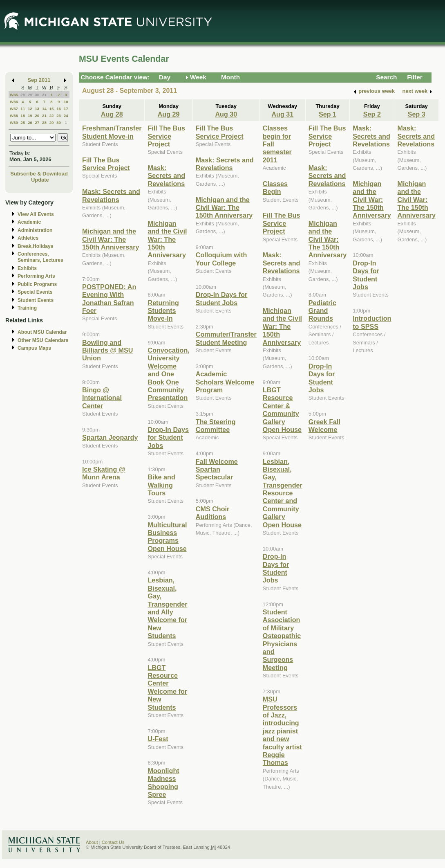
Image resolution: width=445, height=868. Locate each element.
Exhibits (27, 268)
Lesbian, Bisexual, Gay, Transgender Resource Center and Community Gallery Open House (283, 493)
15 (52, 109)
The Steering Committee (216, 426)
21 (44, 116)
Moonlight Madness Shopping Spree (163, 783)
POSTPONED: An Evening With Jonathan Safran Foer (109, 299)
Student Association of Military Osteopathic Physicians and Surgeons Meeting (282, 640)
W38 (14, 116)
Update (40, 180)
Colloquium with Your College (221, 259)
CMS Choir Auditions (213, 513)
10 (66, 102)
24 (66, 116)
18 (23, 116)
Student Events (36, 300)
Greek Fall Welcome (324, 426)
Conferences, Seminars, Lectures (40, 257)
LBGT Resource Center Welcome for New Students (167, 687)
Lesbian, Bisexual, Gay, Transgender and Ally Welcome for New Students (167, 608)
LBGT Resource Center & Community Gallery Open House (282, 410)
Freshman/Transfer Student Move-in (112, 132)
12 (30, 109)
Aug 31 (282, 114)
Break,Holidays (36, 246)
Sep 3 (417, 114)
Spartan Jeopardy (110, 437)
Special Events (35, 292)
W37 (14, 109)
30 (37, 95)
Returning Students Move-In (163, 311)
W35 (14, 95)
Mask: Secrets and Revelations (111, 195)
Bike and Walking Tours (161, 485)
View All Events (36, 214)
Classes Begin (275, 188)
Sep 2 (372, 114)
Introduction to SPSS (372, 322)
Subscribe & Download (39, 174)
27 (37, 123)
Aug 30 (226, 114)
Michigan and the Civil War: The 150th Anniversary (111, 239)
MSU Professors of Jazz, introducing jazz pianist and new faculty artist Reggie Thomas (282, 731)
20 (37, 116)
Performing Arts (36, 276)
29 (30, 95)
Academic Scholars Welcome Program (225, 382)
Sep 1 (328, 114)
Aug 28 (112, 114)
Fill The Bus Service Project (106, 164)
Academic (29, 222)
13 (37, 109)
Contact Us (113, 842)
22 (52, 116)
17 (66, 109)
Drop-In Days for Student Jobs (168, 437)
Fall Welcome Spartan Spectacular (217, 469)
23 (59, 116)
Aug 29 (169, 114)
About (92, 842)
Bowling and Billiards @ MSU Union (107, 350)
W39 (14, 123)
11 (23, 109)
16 (59, 109)
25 (23, 123)
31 (44, 95)
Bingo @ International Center (102, 398)
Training (27, 308)
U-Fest (158, 739)
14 (44, 109)
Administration (35, 230)
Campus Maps (34, 348)
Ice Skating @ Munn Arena (104, 473)
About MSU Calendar (42, 332)
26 (30, 123)
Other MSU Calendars (43, 340)
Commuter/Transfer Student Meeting (226, 338)
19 (30, 116)
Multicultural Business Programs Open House (167, 537)
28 (23, 95)
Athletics (28, 238)
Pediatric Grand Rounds (322, 311)
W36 (14, 102)
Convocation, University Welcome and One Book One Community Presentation (168, 374)
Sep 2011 (39, 80)
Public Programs (37, 284)
